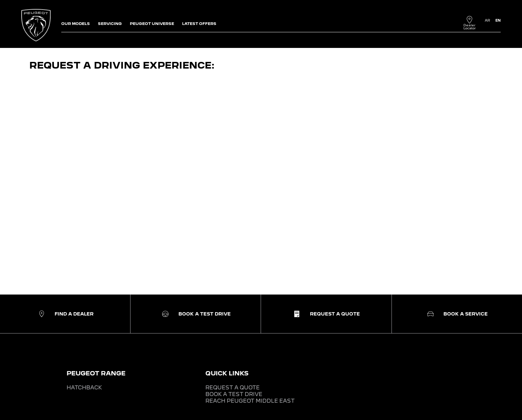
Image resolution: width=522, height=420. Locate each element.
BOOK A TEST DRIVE (234, 394)
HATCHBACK (84, 388)
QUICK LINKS (227, 373)
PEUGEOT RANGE (96, 373)
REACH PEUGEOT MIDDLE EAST (250, 401)
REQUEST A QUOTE (233, 388)
